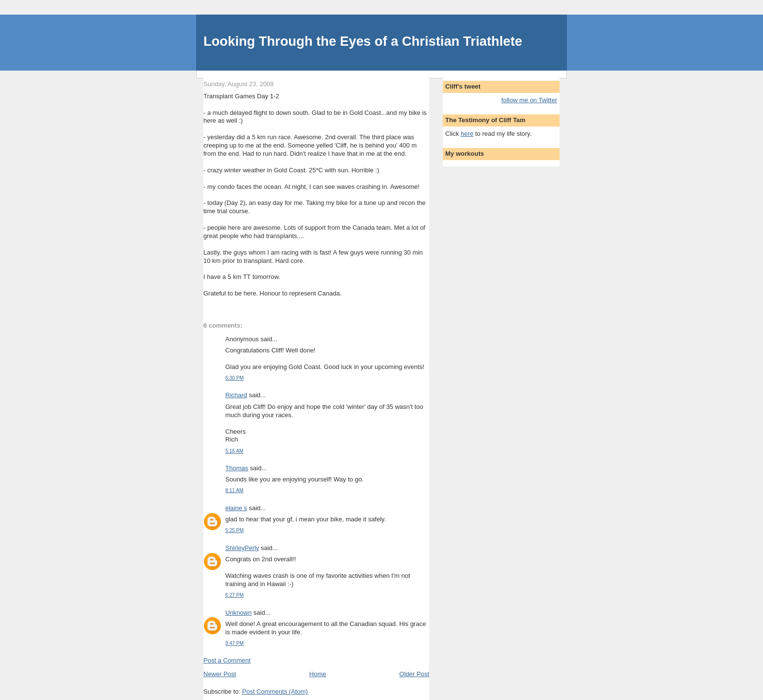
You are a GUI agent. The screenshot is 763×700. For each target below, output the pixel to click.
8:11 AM (234, 490)
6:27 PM (235, 595)
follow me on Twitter (529, 100)
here (467, 134)
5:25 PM (235, 530)
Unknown (238, 613)
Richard (236, 395)
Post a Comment (227, 660)
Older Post (414, 674)
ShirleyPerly (242, 548)
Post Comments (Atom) (275, 691)
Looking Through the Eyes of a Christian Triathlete (363, 41)
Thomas (237, 468)
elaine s (236, 508)
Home (318, 674)
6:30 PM (235, 378)
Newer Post (220, 674)
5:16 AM (234, 451)
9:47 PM (235, 643)
